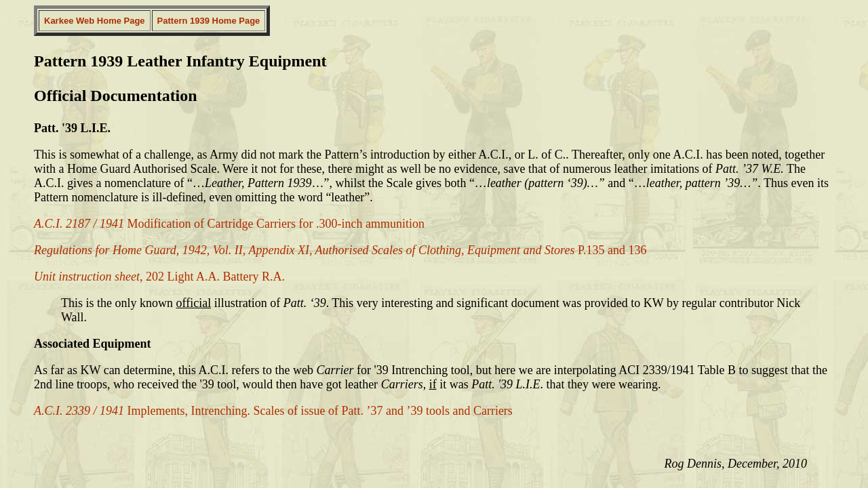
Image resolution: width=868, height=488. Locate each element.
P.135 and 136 (340, 250)
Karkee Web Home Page (95, 21)
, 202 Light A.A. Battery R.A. (159, 277)
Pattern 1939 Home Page (209, 21)
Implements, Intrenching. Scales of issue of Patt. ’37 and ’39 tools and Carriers (273, 411)
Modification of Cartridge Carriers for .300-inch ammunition (229, 224)
